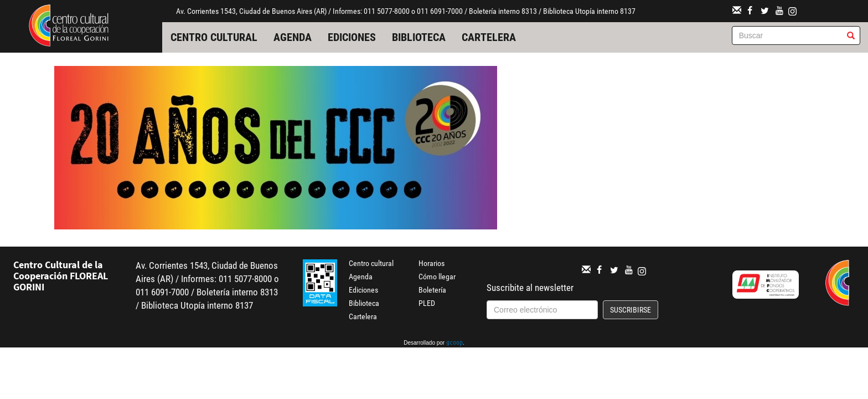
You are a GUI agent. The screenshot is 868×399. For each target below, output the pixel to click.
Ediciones (352, 37)
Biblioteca (419, 37)
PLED (427, 303)
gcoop (454, 344)
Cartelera (489, 37)
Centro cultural (214, 37)
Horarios (432, 263)
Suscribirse (631, 310)
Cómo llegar (437, 277)
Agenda (293, 37)
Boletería (432, 290)
